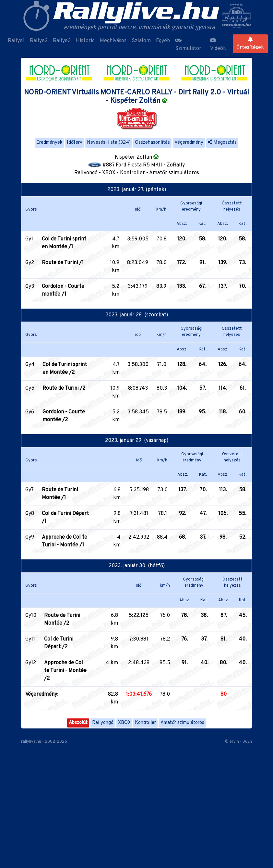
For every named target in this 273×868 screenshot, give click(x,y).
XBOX (124, 723)
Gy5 (30, 388)
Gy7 (30, 490)
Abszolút (78, 723)
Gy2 (30, 263)
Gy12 (31, 663)
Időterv (75, 143)
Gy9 (30, 537)
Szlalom (141, 41)
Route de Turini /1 (63, 263)
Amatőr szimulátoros (182, 723)
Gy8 (30, 514)
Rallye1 (16, 41)
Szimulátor (188, 45)
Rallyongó (103, 723)
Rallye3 (62, 41)
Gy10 (31, 616)
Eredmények (49, 143)
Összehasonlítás (152, 143)
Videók (218, 45)
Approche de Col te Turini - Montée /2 (65, 671)
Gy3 (30, 287)
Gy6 (30, 412)
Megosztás (222, 143)
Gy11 (30, 639)
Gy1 (29, 239)
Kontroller (145, 723)
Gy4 (30, 365)
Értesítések (250, 44)
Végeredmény (189, 143)
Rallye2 (39, 41)
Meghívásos (113, 41)
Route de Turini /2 (64, 388)
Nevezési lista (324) (109, 143)
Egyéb (163, 41)
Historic (85, 41)
